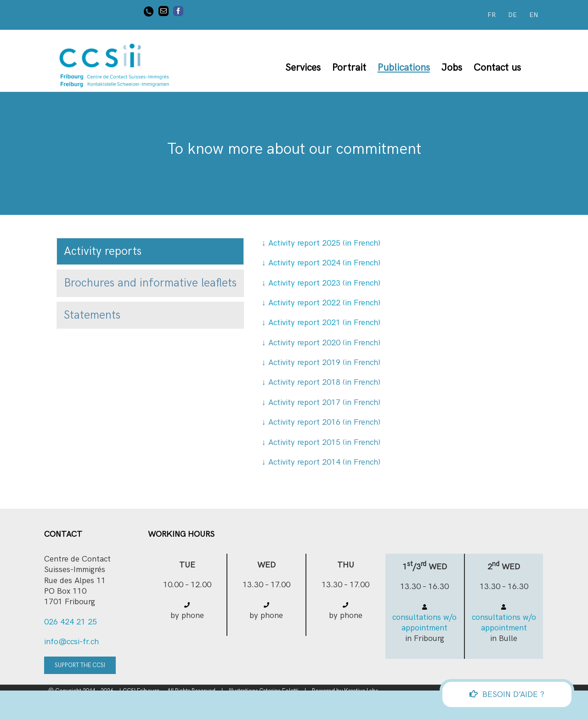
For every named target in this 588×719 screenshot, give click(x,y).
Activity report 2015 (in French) (324, 442)
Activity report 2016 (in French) (324, 422)
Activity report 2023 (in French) (324, 283)
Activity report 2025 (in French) (321, 243)
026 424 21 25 (71, 622)
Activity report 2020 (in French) (324, 343)
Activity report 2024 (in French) (321, 263)
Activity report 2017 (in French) (324, 402)
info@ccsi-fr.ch (71, 642)
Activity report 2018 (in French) (324, 382)
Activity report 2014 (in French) (324, 462)
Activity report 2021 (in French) (324, 323)
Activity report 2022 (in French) (324, 303)
